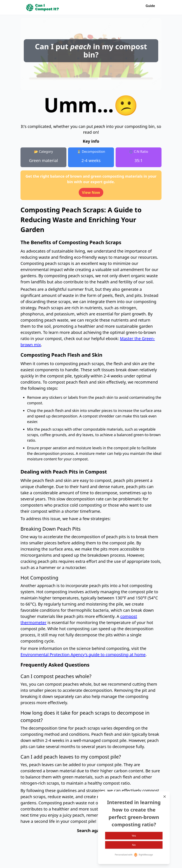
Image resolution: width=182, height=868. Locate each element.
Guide (150, 6)
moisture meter (93, 453)
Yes (134, 835)
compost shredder (98, 416)
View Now (91, 192)
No (134, 845)
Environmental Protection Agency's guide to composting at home (83, 655)
